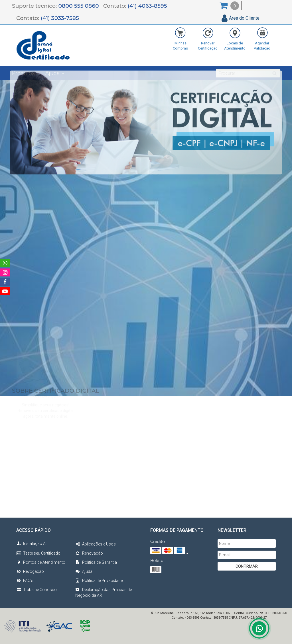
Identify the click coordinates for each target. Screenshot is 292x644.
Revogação (30, 571)
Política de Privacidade (99, 581)
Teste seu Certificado (38, 553)
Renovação (89, 553)
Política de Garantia (96, 562)
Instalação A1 (32, 543)
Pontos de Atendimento (41, 562)
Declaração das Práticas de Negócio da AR (104, 592)
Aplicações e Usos (96, 544)
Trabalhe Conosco (36, 590)
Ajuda (84, 571)
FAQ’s (25, 581)
